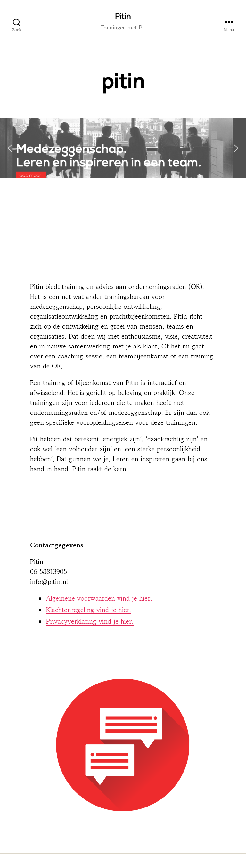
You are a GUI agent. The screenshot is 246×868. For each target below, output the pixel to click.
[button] (123, 148)
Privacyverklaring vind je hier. (90, 621)
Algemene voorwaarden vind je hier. (99, 598)
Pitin (123, 16)
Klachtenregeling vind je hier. (89, 610)
